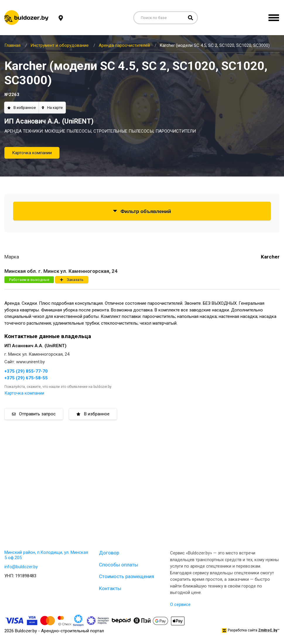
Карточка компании (32, 153)
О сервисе (180, 604)
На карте (52, 108)
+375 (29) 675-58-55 (26, 378)
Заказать (72, 280)
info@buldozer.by (21, 567)
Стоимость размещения (126, 576)
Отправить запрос (34, 414)
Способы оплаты (119, 565)
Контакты (110, 588)
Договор (109, 553)
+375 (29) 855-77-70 (26, 371)
